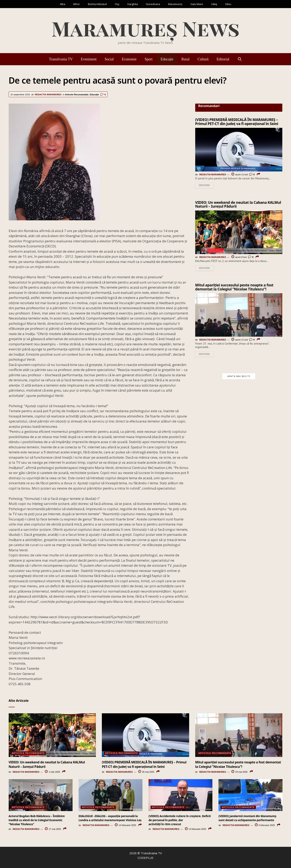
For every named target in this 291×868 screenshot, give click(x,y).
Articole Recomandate (77, 95)
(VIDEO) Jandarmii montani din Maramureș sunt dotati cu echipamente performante (247, 818)
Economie (129, 59)
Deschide (204, 186)
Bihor (77, 4)
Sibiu (228, 4)
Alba (63, 4)
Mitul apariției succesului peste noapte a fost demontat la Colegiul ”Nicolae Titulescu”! (234, 288)
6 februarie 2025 (265, 825)
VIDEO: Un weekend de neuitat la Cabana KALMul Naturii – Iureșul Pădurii (238, 205)
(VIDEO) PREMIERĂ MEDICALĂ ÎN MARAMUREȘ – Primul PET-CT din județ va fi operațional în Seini (237, 122)
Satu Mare (197, 4)
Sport (149, 59)
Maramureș (175, 4)
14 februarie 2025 (125, 825)
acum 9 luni (239, 257)
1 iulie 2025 (52, 772)
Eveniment (89, 59)
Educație (167, 59)
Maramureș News (145, 28)
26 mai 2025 (146, 772)
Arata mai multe (239, 377)
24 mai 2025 (239, 772)
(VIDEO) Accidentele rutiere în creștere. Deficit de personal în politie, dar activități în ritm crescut (180, 820)
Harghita (133, 4)
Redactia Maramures (48, 95)
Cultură (203, 59)
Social (109, 59)
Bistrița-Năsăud (97, 4)
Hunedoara (153, 4)
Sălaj (214, 4)
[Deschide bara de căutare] (240, 59)
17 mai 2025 (53, 829)
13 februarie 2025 (196, 829)
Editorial (223, 59)
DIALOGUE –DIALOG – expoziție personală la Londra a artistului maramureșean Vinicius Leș (110, 818)
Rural (186, 59)
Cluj (117, 4)
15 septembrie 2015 (20, 95)
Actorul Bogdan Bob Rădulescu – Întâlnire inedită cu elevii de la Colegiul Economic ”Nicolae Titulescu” (37, 820)
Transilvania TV (61, 59)
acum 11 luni (240, 174)
